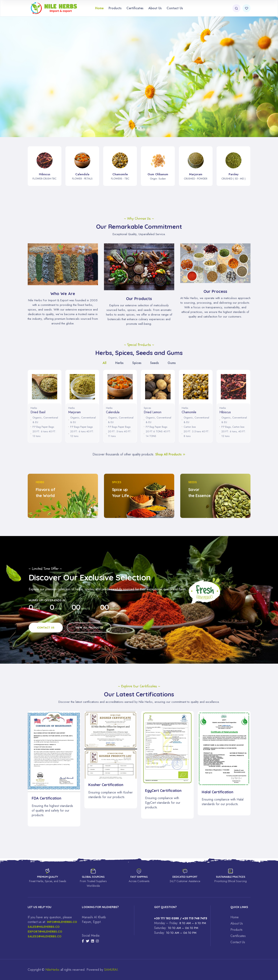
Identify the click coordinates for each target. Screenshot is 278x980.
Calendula (82, 174)
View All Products (89, 628)
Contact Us (175, 8)
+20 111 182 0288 (166, 918)
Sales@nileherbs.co (44, 927)
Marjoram (196, 174)
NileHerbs (52, 970)
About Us (155, 8)
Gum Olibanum (158, 174)
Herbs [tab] (119, 363)
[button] (136, 128)
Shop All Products (171, 454)
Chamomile (120, 174)
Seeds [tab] (154, 363)
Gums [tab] (172, 363)
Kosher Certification (106, 785)
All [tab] (104, 363)
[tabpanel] (139, 407)
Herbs (34, 408)
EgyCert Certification (163, 791)
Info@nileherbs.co (62, 922)
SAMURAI (111, 970)
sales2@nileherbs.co (45, 936)
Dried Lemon (153, 412)
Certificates (135, 8)
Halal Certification (217, 792)
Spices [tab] (137, 363)
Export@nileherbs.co (45, 932)
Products (115, 8)
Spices (147, 408)
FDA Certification (46, 798)
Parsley (234, 174)
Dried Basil (38, 412)
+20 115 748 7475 (195, 918)
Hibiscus (45, 174)
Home (99, 8)
